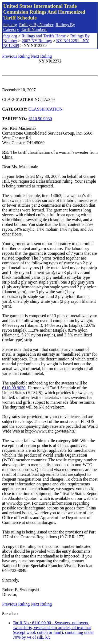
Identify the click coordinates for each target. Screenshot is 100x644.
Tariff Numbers (34, 30)
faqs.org (10, 25)
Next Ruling (41, 56)
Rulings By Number (36, 25)
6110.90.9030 (40, 119)
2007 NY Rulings (37, 41)
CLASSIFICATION (46, 109)
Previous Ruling (16, 56)
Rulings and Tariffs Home (44, 36)
